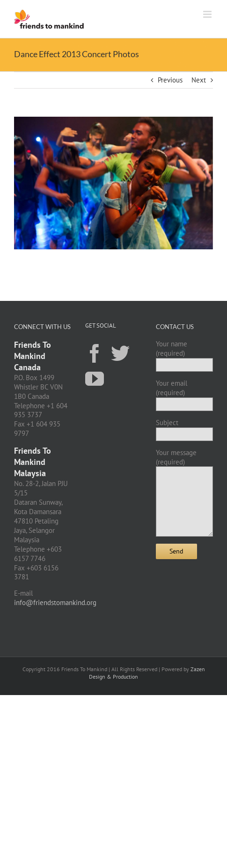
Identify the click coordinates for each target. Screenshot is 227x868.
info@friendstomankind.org (55, 602)
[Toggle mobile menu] (208, 14)
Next (199, 80)
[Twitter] (120, 353)
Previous (170, 80)
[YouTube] (95, 378)
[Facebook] (95, 353)
